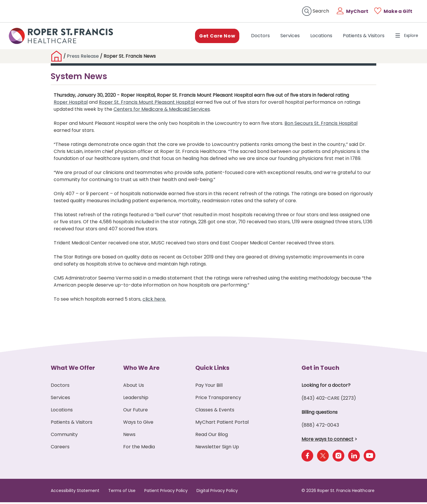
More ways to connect (327, 441)
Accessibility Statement (75, 492)
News (129, 436)
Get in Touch (320, 370)
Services (287, 36)
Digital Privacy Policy (217, 492)
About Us (134, 387)
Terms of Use (122, 492)
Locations (318, 36)
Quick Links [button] (212, 370)
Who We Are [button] (141, 370)
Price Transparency (218, 399)
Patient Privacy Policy (166, 492)
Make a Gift (398, 11)
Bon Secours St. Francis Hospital (321, 125)
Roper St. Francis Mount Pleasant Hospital (147, 104)
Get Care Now (213, 36)
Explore (405, 36)
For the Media (139, 448)
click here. (154, 301)
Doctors (258, 36)
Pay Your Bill (209, 387)
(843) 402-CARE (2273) (329, 400)
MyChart (357, 11)
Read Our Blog (212, 436)
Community (64, 436)
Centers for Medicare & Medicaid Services (162, 111)
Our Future (135, 412)
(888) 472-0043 (320, 427)
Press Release (83, 58)
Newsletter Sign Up (217, 448)
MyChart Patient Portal (222, 424)
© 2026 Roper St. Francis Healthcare (338, 492)
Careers (60, 448)
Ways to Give (138, 424)
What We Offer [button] (73, 370)
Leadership (136, 399)
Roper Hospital (71, 104)
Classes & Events (215, 412)
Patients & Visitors (360, 36)
